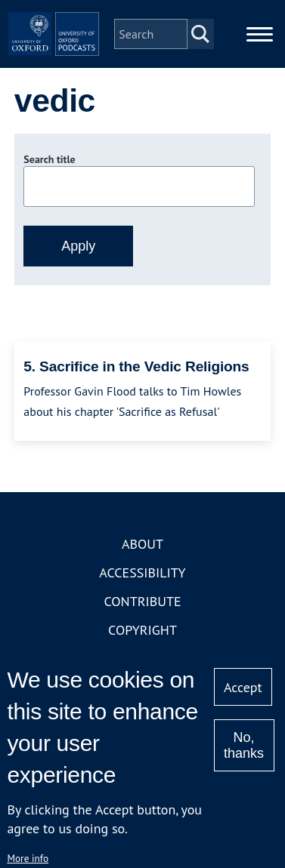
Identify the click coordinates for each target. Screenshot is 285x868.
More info (28, 858)
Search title (49, 159)
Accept (243, 687)
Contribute (142, 601)
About (142, 544)
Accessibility (142, 573)
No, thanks (244, 745)
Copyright (142, 630)
